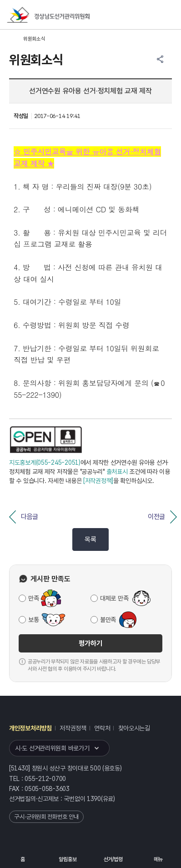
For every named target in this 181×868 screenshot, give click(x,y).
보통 (33, 620)
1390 (94, 799)
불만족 (108, 620)
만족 (33, 598)
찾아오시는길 (134, 728)
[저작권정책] (98, 481)
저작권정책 (73, 728)
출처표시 (117, 472)
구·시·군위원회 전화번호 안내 (46, 817)
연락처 (102, 728)
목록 (90, 539)
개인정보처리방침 (30, 728)
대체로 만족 (114, 598)
